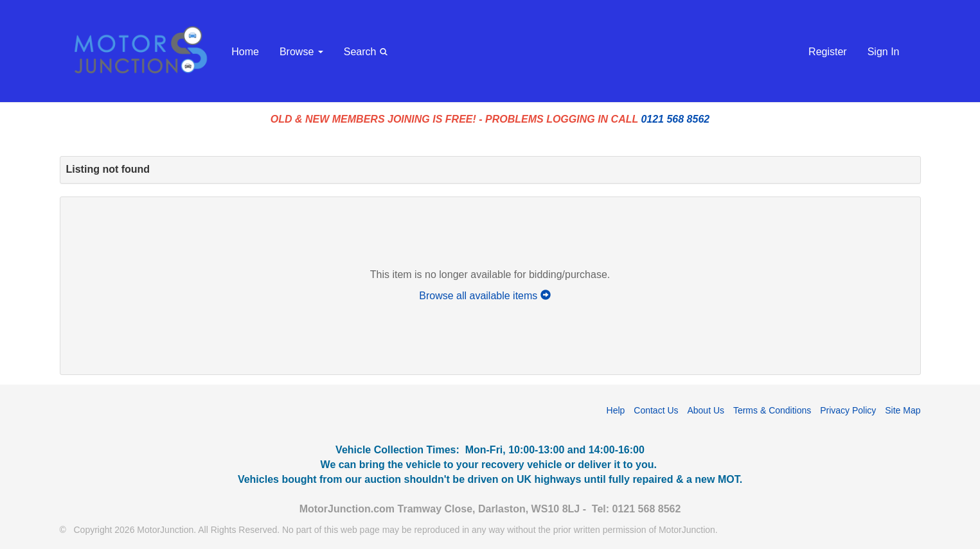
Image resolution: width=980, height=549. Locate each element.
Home (245, 52)
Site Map (903, 410)
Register (828, 52)
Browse (301, 52)
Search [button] (368, 51)
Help (616, 410)
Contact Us (656, 410)
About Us (706, 410)
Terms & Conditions (772, 410)
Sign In (884, 52)
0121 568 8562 (675, 119)
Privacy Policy (848, 410)
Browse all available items (490, 296)
